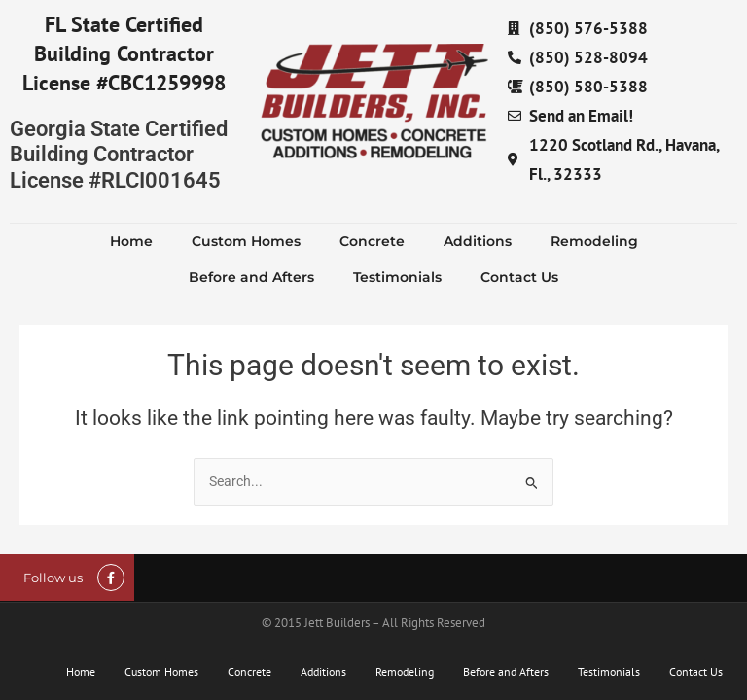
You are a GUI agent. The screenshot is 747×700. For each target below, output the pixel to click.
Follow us (53, 577)
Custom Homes (246, 241)
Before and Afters (251, 277)
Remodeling (594, 241)
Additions (478, 241)
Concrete (372, 241)
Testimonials (397, 277)
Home (131, 241)
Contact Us (519, 277)
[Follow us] (111, 577)
